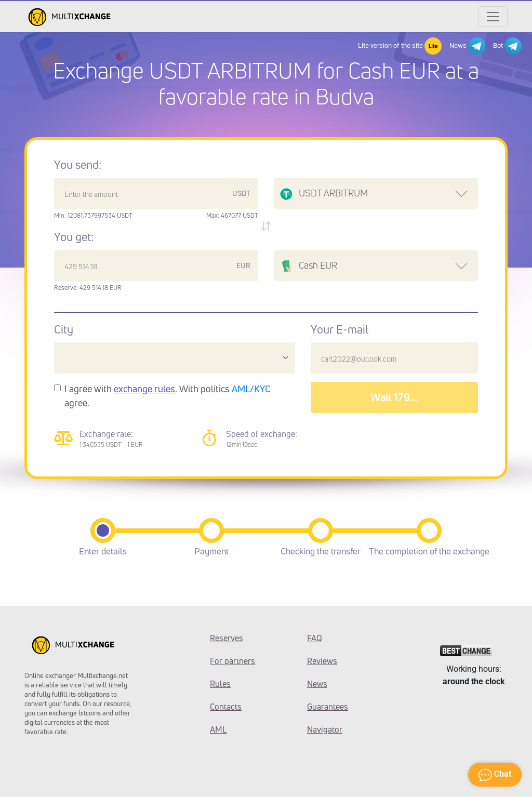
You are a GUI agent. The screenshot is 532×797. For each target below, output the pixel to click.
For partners (232, 661)
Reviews (322, 661)
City (64, 329)
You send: (78, 165)
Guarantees (328, 707)
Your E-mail (340, 329)
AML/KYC (251, 389)
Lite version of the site (400, 46)
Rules (220, 684)
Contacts (226, 707)
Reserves (227, 638)
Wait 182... (394, 397)
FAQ (315, 638)
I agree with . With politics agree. (168, 396)
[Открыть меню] (493, 17)
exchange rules (144, 389)
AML (218, 729)
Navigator (325, 729)
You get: (74, 237)
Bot (507, 46)
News (467, 46)
